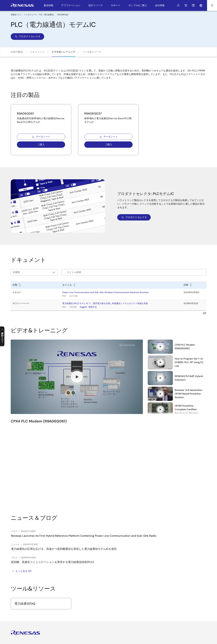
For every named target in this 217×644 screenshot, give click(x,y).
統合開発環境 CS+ (116, 582)
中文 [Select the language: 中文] (179, 582)
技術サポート (149, 577)
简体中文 (93, 307)
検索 (212, 5)
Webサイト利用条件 (100, 639)
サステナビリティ (82, 597)
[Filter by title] (134, 272)
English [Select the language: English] (180, 577)
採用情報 (77, 582)
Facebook (27, 612)
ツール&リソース (92, 52)
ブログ (76, 607)
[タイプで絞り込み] (34, 272)
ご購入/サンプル (150, 582)
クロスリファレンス (117, 625)
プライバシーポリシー (123, 639)
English (83, 307)
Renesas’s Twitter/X (20, 612)
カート (186, 5)
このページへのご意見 (196, 639)
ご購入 (41, 145)
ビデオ (76, 612)
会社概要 (77, 577)
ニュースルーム (81, 592)
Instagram (35, 612)
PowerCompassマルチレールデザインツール (122, 609)
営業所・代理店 (150, 592)
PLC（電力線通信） (47, 15)
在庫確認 (147, 587)
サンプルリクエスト (193, 5)
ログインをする (23, 593)
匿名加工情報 (142, 639)
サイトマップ (177, 639)
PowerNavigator (116, 615)
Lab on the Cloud (116, 620)
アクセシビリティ (159, 639)
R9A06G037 (93, 113)
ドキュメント (37, 52)
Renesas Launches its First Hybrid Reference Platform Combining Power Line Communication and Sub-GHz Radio (84, 457)
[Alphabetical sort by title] (69, 285)
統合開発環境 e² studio (119, 577)
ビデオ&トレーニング (63, 52)
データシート (41, 137)
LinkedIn (41, 612)
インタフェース (30, 15)
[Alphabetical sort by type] (17, 285)
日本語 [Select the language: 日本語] (180, 587)
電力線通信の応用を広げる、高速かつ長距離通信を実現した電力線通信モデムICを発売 (64, 470)
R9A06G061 (25, 113)
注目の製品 (17, 52)
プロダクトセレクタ (27, 36)
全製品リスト (16, 15)
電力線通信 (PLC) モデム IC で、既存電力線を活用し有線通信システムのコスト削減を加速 (105, 303)
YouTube (13, 612)
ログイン (178, 5)
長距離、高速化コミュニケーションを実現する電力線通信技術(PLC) (53, 483)
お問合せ (77, 602)
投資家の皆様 (80, 587)
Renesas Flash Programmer (121, 587)
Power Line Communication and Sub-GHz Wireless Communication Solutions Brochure (105, 292)
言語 (201, 5)
